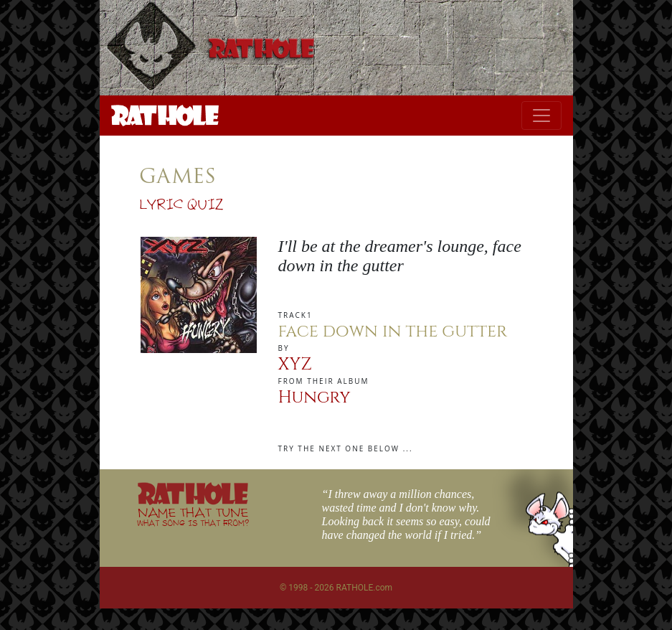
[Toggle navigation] (541, 116)
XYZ (295, 365)
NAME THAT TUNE (193, 516)
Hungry (314, 398)
